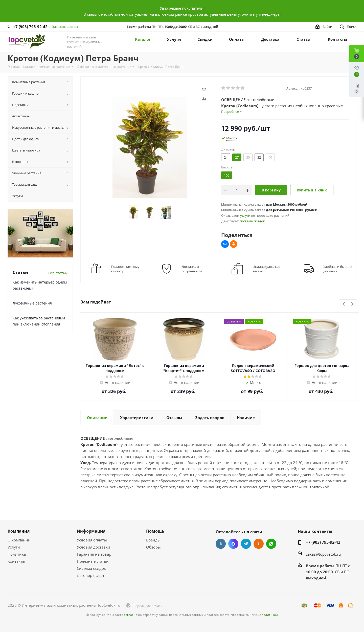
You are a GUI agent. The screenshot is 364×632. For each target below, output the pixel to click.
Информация (91, 531)
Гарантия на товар (94, 554)
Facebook (233, 544)
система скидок (252, 221)
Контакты (16, 561)
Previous (344, 304)
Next (352, 304)
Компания (19, 531)
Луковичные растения (32, 303)
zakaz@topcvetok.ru (323, 554)
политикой (270, 615)
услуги (245, 215)
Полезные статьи (93, 561)
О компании (19, 540)
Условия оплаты (92, 540)
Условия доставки (94, 547)
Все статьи (58, 273)
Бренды (153, 540)
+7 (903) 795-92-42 (30, 27)
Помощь (155, 531)
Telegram (246, 544)
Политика (17, 554)
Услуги (14, 547)
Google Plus (271, 544)
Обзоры (153, 547)
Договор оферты (92, 575)
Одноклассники (259, 544)
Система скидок (91, 568)
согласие (131, 615)
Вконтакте (221, 544)
